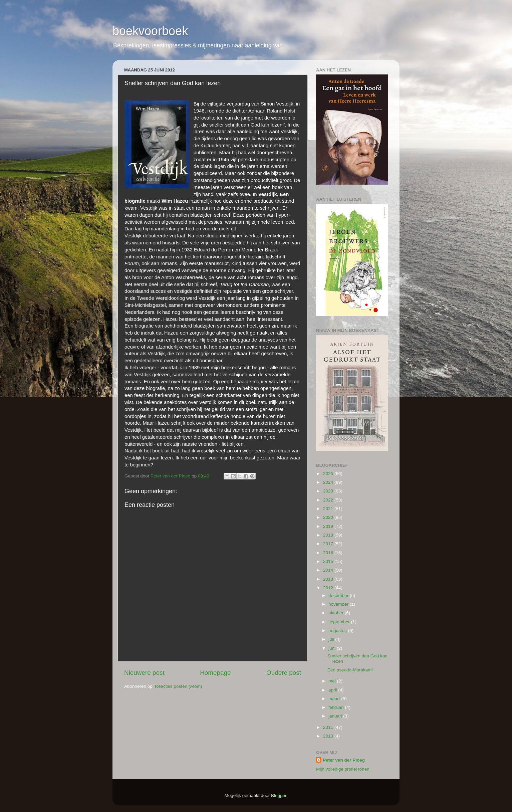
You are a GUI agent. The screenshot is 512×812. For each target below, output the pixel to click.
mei (333, 681)
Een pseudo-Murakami (350, 670)
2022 (329, 500)
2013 (329, 579)
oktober (337, 613)
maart (335, 699)
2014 (329, 570)
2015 (329, 561)
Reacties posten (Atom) (178, 686)
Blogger (279, 795)
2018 (329, 535)
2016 (329, 553)
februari (337, 707)
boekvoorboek (150, 31)
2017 (329, 544)
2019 (329, 526)
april (333, 690)
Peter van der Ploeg (344, 760)
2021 (329, 509)
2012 (329, 588)
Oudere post (284, 673)
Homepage (215, 673)
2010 (329, 736)
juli (332, 639)
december (339, 595)
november (339, 604)
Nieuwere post (144, 673)
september (340, 622)
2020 (329, 517)
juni (333, 648)
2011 (329, 727)
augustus (338, 631)
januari (336, 716)
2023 (329, 491)
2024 (329, 482)
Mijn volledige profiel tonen (343, 769)
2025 (329, 474)
